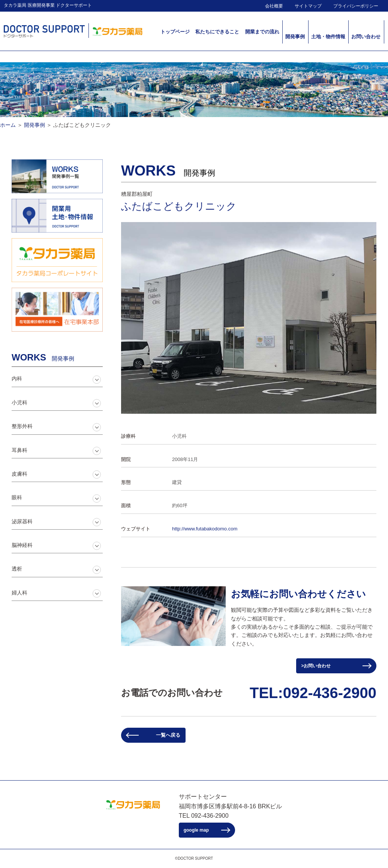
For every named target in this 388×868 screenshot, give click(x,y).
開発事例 (295, 37)
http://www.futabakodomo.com (205, 529)
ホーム (8, 125)
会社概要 (274, 6)
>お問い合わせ (316, 666)
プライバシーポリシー (356, 6)
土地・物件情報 (328, 37)
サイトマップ (308, 6)
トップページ (175, 32)
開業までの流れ (262, 32)
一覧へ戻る (168, 735)
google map (196, 830)
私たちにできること (217, 32)
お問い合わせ (366, 37)
